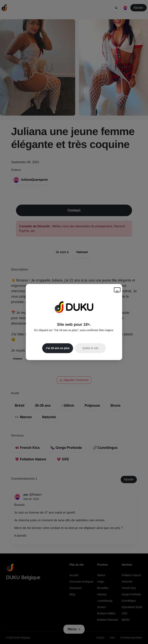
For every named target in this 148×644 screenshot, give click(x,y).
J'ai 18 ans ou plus (58, 348)
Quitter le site (90, 348)
